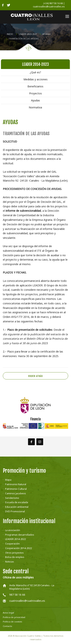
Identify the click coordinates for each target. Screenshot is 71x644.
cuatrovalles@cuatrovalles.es (27, 601)
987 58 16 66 (17, 595)
